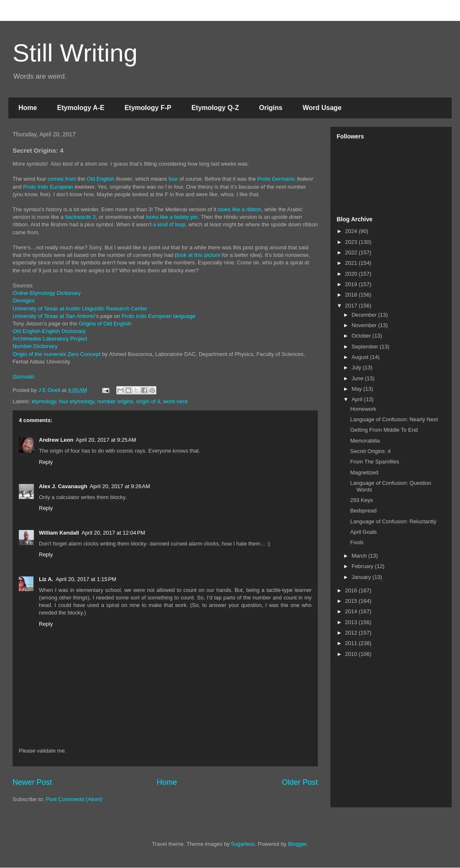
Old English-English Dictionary (49, 331)
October (362, 336)
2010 (352, 654)
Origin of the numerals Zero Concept (56, 354)
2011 (352, 643)
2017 (352, 306)
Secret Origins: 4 (370, 451)
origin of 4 (148, 401)
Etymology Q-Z (215, 108)
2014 (352, 611)
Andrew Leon (56, 440)
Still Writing (75, 53)
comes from (62, 179)
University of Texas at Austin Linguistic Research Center (80, 309)
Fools (357, 542)
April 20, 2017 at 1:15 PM (86, 579)
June (358, 378)
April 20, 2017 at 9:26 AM (120, 486)
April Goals (363, 532)
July (357, 367)
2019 (352, 284)
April (358, 399)
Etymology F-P (148, 108)
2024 (352, 231)
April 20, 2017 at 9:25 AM (106, 440)
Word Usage (322, 108)
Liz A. (46, 579)
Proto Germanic (276, 179)
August (361, 357)
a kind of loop (169, 224)
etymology (44, 401)
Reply (46, 462)
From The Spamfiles (374, 462)
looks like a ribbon (240, 209)
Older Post (300, 782)
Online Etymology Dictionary (47, 293)
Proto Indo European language (158, 316)
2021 (352, 263)
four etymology (77, 401)
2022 (352, 252)
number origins (115, 401)
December (365, 315)
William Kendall (59, 533)
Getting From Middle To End (384, 430)
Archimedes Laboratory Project (50, 339)
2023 (352, 242)
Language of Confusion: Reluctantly (393, 521)
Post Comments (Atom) (74, 799)
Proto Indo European (48, 187)
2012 (352, 633)
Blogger (297, 844)
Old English (100, 179)
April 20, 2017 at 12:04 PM (113, 533)
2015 (352, 601)
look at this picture (198, 255)
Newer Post (32, 782)
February (363, 566)
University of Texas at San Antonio (54, 316)
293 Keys (361, 500)
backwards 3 (80, 217)
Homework (363, 409)
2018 (352, 295)
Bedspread (363, 511)
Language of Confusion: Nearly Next (394, 419)
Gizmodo (23, 377)
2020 (352, 274)
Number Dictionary (35, 346)
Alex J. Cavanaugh (63, 486)
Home (28, 108)
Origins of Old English (105, 324)
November (365, 325)
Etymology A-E (80, 108)
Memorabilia (365, 441)
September (366, 347)
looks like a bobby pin (172, 217)
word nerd (175, 401)
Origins (271, 108)
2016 (352, 590)
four (173, 179)
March (360, 556)
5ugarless (243, 844)
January (362, 577)
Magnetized (364, 472)
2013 (352, 622)
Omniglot (23, 301)
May (358, 389)
